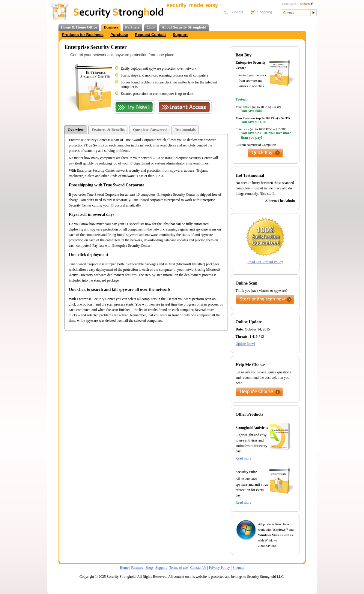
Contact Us (198, 568)
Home (124, 568)
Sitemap (238, 568)
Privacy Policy (219, 568)
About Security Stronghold (184, 27)
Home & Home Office (79, 27)
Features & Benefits (108, 130)
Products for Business (83, 35)
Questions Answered (150, 130)
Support (180, 35)
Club (151, 27)
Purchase (119, 35)
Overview (76, 130)
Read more (243, 458)
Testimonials (185, 130)
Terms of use (178, 568)
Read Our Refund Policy (265, 262)
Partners (132, 27)
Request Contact (150, 35)
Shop (149, 568)
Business (111, 27)
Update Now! (245, 344)
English (306, 4)
